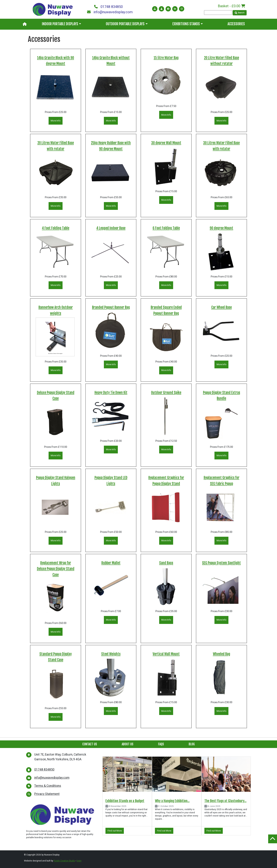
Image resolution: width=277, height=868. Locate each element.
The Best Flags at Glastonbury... (225, 801)
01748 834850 (108, 7)
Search (240, 13)
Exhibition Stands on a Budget (125, 801)
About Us (128, 744)
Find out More (115, 831)
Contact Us (90, 744)
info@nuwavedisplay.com (110, 12)
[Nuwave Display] (53, 9)
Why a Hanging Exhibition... (172, 801)
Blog (192, 744)
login (79, 861)
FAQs (161, 744)
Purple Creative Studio (64, 861)
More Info (56, 121)
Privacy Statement (47, 794)
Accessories (236, 24)
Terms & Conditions (48, 786)
